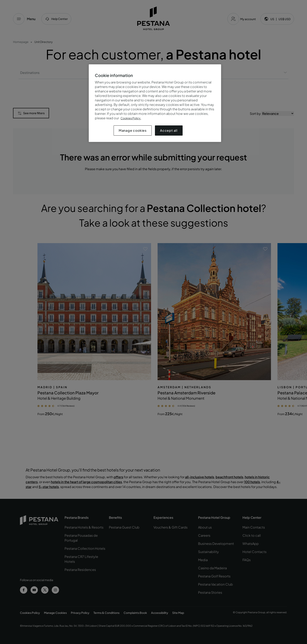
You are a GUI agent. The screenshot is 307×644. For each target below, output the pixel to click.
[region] (155, 103)
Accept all (169, 130)
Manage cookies (133, 130)
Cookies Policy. (131, 118)
